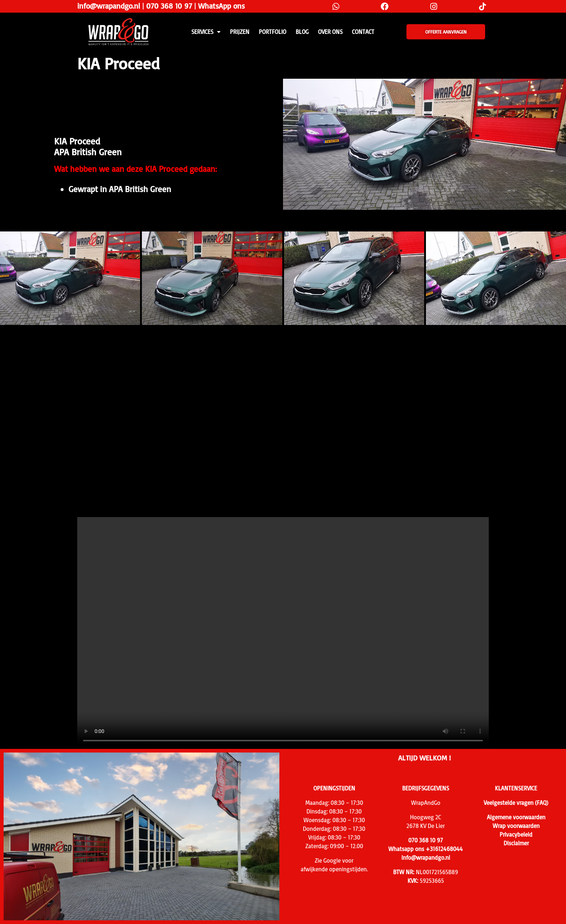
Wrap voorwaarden (516, 826)
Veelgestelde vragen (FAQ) (516, 803)
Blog (302, 32)
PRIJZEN (240, 32)
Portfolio (273, 32)
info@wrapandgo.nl (109, 6)
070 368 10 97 (169, 6)
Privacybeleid (516, 834)
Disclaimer (516, 843)
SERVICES (206, 32)
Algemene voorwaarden (516, 817)
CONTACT (363, 32)
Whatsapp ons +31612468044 (426, 849)
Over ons (330, 32)
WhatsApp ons (221, 6)
